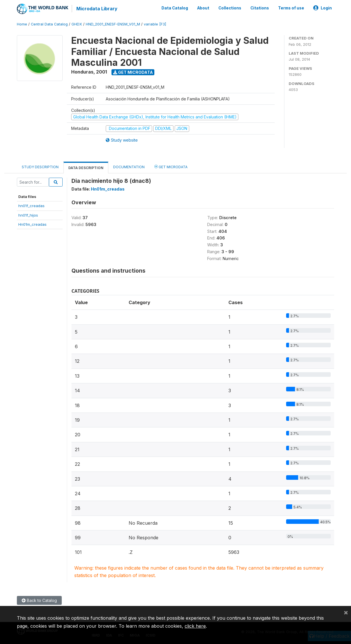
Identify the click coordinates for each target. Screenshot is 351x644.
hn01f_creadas (31, 206)
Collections (230, 8)
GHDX (77, 24)
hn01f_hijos (28, 215)
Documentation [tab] (129, 167)
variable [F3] (155, 24)
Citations (260, 8)
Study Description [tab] (40, 167)
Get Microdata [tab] (171, 167)
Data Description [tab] (86, 168)
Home (22, 24)
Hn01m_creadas (32, 224)
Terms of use (291, 8)
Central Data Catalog (49, 24)
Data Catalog (175, 8)
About (203, 8)
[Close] (346, 612)
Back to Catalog (39, 600)
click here (195, 626)
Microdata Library (97, 9)
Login (323, 8)
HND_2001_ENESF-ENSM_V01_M (113, 24)
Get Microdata (133, 72)
